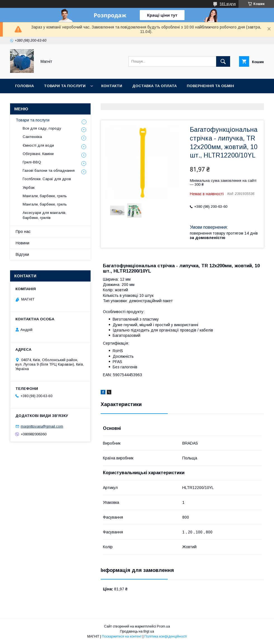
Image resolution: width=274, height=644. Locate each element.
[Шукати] (223, 61)
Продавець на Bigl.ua (137, 631)
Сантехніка (32, 137)
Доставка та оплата (154, 86)
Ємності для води (38, 145)
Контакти (112, 86)
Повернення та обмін (210, 86)
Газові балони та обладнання (49, 170)
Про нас (23, 232)
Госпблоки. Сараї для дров (47, 179)
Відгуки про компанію (39, 100)
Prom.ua (163, 626)
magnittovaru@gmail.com (42, 426)
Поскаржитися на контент (122, 636)
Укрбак (29, 188)
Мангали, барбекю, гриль (45, 196)
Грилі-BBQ (32, 162)
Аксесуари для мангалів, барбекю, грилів (44, 215)
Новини (82, 100)
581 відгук (228, 4)
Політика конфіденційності (166, 636)
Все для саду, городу (42, 128)
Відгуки (22, 254)
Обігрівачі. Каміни (38, 154)
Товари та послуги (65, 86)
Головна (24, 86)
